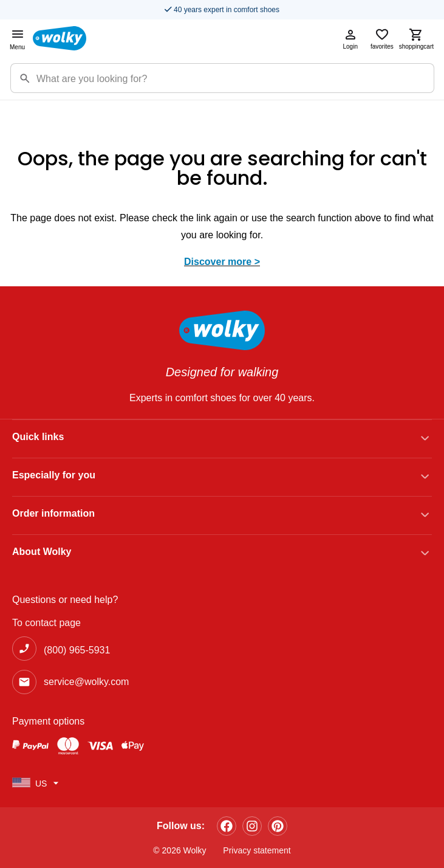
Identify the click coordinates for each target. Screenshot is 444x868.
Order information (53, 513)
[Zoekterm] (235, 78)
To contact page (46, 623)
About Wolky (42, 552)
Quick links (38, 437)
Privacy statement (257, 850)
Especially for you (54, 475)
